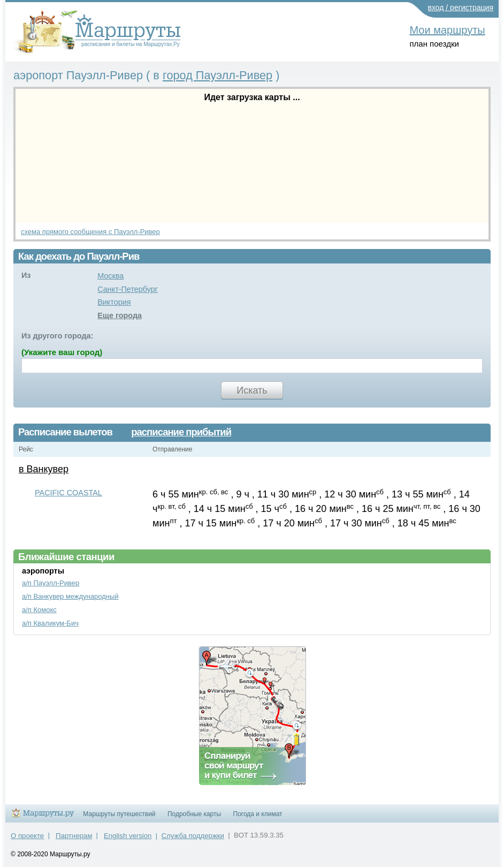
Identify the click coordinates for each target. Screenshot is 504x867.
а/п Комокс (39, 610)
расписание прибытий (181, 432)
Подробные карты (194, 814)
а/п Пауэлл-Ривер (51, 583)
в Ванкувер (44, 469)
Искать (252, 390)
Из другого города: (57, 336)
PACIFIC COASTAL (68, 493)
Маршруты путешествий (119, 814)
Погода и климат (258, 814)
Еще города (120, 315)
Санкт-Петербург (128, 289)
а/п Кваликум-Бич (50, 623)
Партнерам (74, 836)
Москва (110, 276)
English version (128, 836)
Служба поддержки (193, 836)
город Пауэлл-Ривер (217, 75)
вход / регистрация (461, 7)
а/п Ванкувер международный (70, 596)
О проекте (27, 836)
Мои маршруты (447, 30)
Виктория (114, 302)
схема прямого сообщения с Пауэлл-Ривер (90, 232)
